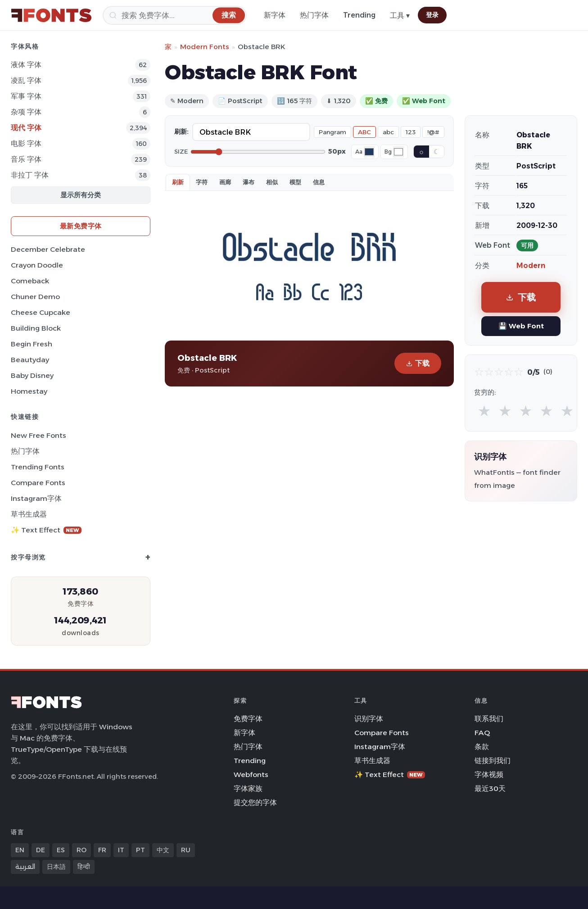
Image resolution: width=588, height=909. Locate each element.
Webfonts (251, 775)
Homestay (29, 391)
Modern (531, 266)
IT (121, 850)
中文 (163, 850)
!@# (433, 132)
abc (388, 132)
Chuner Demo (35, 297)
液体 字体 (26, 65)
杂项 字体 (26, 112)
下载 (418, 363)
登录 (432, 15)
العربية (25, 867)
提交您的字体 (255, 802)
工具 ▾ (400, 16)
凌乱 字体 (26, 80)
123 (411, 132)
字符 (202, 182)
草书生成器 (29, 514)
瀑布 (249, 182)
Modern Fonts (205, 47)
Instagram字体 (36, 498)
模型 (295, 182)
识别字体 (369, 719)
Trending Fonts (38, 467)
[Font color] (369, 152)
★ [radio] (484, 411)
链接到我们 (493, 761)
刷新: (181, 132)
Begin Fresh (32, 344)
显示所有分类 (81, 195)
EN (20, 850)
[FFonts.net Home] (51, 15)
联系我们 (489, 719)
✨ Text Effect (46, 530)
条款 (482, 747)
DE (41, 850)
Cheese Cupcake (41, 312)
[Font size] (258, 152)
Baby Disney (32, 375)
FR (102, 850)
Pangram (332, 132)
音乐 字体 (26, 159)
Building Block (36, 328)
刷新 (178, 182)
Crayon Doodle (37, 265)
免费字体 (248, 719)
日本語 (56, 867)
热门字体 (314, 15)
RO (81, 850)
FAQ (482, 733)
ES (61, 850)
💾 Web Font (521, 326)
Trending (359, 15)
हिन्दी (84, 867)
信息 (319, 182)
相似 (272, 182)
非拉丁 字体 (30, 175)
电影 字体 (26, 143)
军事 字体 (26, 96)
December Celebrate (48, 249)
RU (186, 850)
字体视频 (489, 775)
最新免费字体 (81, 226)
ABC (364, 132)
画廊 (225, 182)
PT (140, 850)
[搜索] (175, 15)
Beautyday (30, 360)
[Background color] (398, 152)
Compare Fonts (38, 483)
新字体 (275, 15)
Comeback (30, 281)
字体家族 (248, 789)
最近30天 (490, 789)
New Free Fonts (38, 435)
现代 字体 (26, 128)
